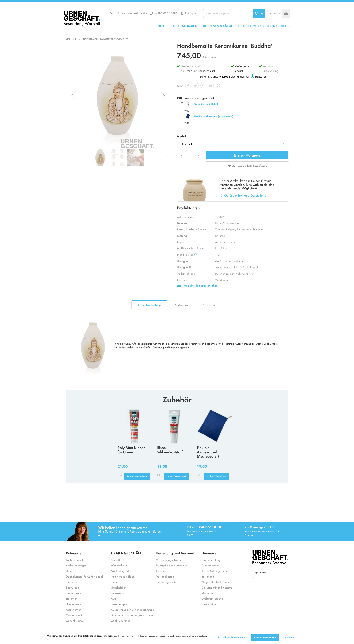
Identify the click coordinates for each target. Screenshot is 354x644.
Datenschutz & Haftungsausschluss (132, 615)
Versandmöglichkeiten (170, 560)
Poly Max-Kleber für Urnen (131, 450)
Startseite (71, 39)
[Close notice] (349, 637)
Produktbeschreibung (149, 305)
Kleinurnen (72, 582)
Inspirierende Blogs (123, 576)
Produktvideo (209, 305)
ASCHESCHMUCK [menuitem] (185, 26)
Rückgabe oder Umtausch (172, 565)
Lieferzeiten (163, 571)
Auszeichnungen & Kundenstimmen (132, 609)
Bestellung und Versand (175, 553)
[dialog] (177, 637)
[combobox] (234, 13)
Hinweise (209, 553)
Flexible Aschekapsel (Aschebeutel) (213, 116)
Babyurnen (72, 587)
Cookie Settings (121, 620)
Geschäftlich (117, 13)
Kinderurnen (73, 593)
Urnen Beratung (211, 560)
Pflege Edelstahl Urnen (215, 582)
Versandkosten (165, 576)
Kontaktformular (138, 13)
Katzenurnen (74, 609)
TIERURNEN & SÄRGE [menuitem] (218, 26)
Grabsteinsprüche (212, 598)
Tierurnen (72, 598)
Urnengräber (209, 604)
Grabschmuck (74, 615)
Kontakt (115, 560)
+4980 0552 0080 (166, 13)
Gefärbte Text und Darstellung (245, 195)
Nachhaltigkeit (120, 571)
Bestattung (208, 576)
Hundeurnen (73, 604)
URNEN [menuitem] (159, 26)
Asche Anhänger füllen (215, 571)
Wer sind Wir (119, 565)
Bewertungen (119, 604)
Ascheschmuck (207, 71)
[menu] (222, 26)
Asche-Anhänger (76, 565)
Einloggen (191, 13)
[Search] (259, 13)
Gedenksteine (74, 620)
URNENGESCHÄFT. (127, 553)
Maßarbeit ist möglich (242, 68)
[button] (73, 96)
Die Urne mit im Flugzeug (217, 587)
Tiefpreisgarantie (166, 582)
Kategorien (75, 553)
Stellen (115, 582)
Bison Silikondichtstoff (206, 104)
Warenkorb (274, 13)
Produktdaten (182, 305)
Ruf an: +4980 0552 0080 (204, 527)
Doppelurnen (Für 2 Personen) (84, 576)
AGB (114, 598)
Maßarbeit (208, 593)
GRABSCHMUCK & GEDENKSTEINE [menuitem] (263, 26)
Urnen (188, 71)
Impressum (117, 593)
